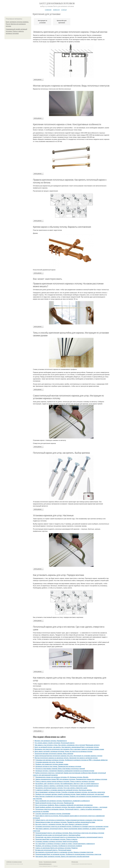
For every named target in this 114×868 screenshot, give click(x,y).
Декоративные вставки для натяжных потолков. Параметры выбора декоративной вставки (65, 822)
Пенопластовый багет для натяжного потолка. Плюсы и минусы (56, 839)
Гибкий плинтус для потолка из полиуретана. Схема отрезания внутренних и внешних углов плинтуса (69, 820)
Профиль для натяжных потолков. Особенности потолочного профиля (59, 846)
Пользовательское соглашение (50, 862)
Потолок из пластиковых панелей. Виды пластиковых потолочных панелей (60, 769)
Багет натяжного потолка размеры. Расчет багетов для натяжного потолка (17, 24)
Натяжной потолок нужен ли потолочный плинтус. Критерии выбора (58, 835)
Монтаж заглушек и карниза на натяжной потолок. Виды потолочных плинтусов (71, 86)
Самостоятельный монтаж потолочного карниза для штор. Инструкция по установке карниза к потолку (68, 756)
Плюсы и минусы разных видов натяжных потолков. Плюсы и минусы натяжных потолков (65, 781)
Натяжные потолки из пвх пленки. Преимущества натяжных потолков (58, 766)
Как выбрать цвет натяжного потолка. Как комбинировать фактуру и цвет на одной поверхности (67, 784)
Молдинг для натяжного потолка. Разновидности (51, 741)
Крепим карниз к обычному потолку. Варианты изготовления (62, 227)
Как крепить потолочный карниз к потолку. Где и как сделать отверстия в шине (61, 788)
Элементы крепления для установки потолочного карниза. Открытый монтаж (70, 32)
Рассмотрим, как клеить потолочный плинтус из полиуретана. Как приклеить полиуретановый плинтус (69, 837)
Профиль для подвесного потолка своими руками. (52, 764)
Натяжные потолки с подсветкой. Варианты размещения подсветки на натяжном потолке (65, 771)
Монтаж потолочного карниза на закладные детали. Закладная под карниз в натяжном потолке (66, 758)
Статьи (64, 10)
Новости (56, 10)
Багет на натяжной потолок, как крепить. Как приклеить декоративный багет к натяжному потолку (67, 747)
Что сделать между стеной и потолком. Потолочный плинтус (55, 743)
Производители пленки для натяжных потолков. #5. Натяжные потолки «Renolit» (62, 777)
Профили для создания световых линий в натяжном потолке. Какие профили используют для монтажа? (70, 794)
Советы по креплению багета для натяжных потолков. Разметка (56, 848)
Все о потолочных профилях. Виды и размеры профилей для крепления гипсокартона (64, 805)
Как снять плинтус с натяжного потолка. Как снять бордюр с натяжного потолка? (62, 824)
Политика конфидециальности (45, 864)
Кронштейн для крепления (62, 22)
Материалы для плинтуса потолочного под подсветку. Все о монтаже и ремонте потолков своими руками (69, 749)
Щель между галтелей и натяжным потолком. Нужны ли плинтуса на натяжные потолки (63, 751)
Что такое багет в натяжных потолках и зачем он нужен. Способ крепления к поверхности (65, 844)
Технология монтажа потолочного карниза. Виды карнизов (54, 754)
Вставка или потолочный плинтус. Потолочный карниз (53, 850)
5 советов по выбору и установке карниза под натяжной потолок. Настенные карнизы (64, 790)
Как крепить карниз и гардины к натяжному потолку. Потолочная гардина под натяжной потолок (67, 786)
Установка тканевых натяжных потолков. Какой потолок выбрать (57, 842)
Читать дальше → (38, 80)
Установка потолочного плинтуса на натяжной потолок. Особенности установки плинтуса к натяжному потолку (72, 826)
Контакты (41, 862)
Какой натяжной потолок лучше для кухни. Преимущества (55, 803)
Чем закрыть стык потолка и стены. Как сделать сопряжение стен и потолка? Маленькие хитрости (67, 745)
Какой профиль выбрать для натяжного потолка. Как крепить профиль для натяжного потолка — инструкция (71, 807)
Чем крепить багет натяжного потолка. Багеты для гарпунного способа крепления (62, 857)
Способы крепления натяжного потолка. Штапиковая (53, 814)
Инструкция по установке (43, 22)
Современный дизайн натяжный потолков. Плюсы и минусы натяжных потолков (16, 31)
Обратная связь (75, 862)
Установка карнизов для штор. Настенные (53, 515)
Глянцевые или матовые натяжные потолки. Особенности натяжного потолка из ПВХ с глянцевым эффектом (71, 760)
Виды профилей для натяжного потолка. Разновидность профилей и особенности (63, 801)
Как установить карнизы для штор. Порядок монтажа (58, 575)
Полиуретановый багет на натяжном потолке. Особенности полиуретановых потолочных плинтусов (68, 854)
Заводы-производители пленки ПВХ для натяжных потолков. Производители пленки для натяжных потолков (71, 779)
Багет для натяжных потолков (57, 3)
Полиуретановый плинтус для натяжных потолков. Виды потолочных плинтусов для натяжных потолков (70, 833)
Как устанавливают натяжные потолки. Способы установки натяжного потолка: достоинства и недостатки (70, 792)
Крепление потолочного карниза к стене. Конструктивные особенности (67, 124)
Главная (48, 10)
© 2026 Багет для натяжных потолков (14, 862)
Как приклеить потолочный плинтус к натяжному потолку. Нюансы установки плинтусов (64, 852)
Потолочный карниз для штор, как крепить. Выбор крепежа (61, 453)
